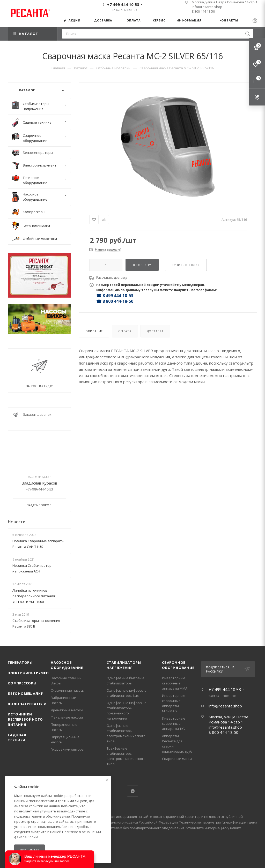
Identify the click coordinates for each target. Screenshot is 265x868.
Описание (94, 331)
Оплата (125, 331)
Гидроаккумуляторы (68, 749)
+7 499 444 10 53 (123, 4)
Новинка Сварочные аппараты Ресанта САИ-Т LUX (38, 544)
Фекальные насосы (67, 717)
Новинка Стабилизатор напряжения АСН (32, 568)
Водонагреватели (27, 704)
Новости (17, 522)
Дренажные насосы (67, 710)
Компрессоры (22, 683)
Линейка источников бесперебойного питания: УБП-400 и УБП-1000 (34, 596)
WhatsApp (133, 791)
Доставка (155, 331)
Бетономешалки (26, 693)
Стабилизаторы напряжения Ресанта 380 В (36, 623)
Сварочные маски (177, 759)
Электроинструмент (30, 673)
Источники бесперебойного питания (25, 719)
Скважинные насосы (68, 690)
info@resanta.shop (207, 7)
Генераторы (20, 662)
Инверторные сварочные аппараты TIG (174, 723)
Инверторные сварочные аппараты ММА (175, 683)
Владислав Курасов (39, 483)
